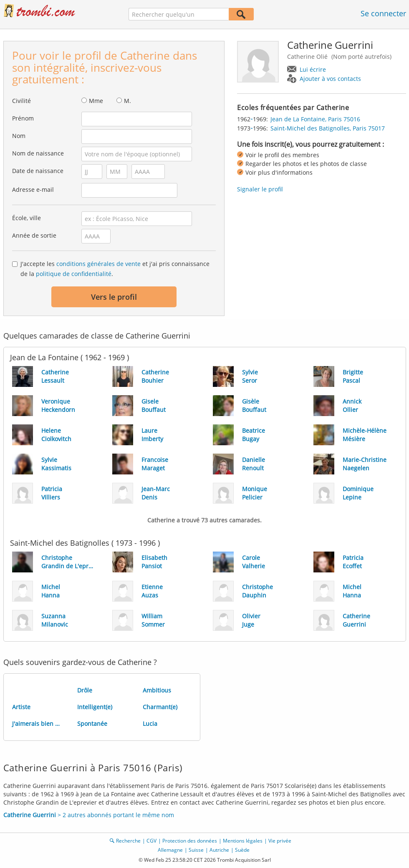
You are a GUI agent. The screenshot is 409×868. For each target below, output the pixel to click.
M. (127, 101)
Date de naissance (38, 171)
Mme (96, 101)
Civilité (21, 101)
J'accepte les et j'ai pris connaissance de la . (115, 269)
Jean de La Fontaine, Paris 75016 (315, 119)
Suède (242, 850)
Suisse (196, 850)
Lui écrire (313, 69)
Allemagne (170, 850)
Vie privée (280, 841)
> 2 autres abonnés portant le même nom (89, 815)
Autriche (219, 850)
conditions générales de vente (98, 264)
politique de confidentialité (74, 274)
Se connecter (383, 13)
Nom (19, 136)
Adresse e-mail (33, 189)
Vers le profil (114, 297)
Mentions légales (243, 841)
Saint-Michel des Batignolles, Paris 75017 (328, 128)
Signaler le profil (260, 189)
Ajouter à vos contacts (330, 79)
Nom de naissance (38, 153)
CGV (151, 841)
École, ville (27, 218)
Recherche (128, 841)
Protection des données (190, 841)
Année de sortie (34, 235)
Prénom (23, 118)
